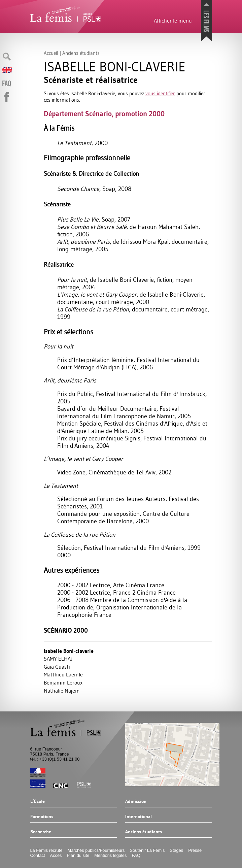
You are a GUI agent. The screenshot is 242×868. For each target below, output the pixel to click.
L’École (38, 802)
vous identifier (160, 93)
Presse (195, 850)
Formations (42, 817)
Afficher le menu (173, 21)
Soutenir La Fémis (147, 850)
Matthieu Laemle (63, 674)
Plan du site (78, 855)
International (139, 817)
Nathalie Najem (62, 691)
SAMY (58, 659)
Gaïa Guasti (57, 667)
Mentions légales (110, 855)
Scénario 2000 (66, 630)
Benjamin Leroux (63, 682)
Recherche (41, 832)
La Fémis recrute (46, 850)
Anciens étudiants (144, 832)
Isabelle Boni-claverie (69, 651)
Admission (136, 802)
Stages (176, 850)
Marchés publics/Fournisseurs (96, 850)
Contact (38, 855)
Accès (56, 855)
